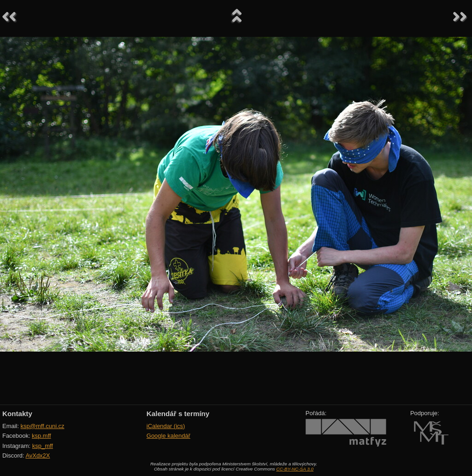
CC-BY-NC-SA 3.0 (295, 469)
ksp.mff (41, 436)
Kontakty (17, 414)
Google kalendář (168, 436)
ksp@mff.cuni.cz (43, 426)
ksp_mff (43, 446)
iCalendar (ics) (166, 426)
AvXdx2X (38, 455)
